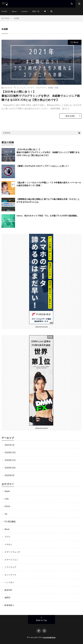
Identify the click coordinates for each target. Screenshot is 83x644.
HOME (4, 11)
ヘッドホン (9, 582)
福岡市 (7, 598)
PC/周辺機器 (10, 522)
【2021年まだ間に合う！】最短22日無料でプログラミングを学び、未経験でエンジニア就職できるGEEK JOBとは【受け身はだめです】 (41, 96)
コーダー (31, 88)
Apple (7, 491)
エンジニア (21, 88)
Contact (24, 11)
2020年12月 (10, 452)
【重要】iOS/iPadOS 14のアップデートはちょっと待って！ (43, 166)
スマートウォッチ (12, 552)
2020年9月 (9, 475)
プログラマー (41, 88)
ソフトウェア (10, 567)
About (14, 11)
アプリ (7, 537)
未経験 (51, 88)
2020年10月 (10, 468)
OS (6, 514)
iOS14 (7, 506)
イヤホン (8, 544)
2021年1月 (9, 445)
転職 (56, 88)
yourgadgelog (49, 637)
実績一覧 (36, 11)
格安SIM (8, 590)
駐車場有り (9, 605)
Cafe (7, 499)
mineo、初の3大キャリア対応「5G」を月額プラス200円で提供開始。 (48, 216)
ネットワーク (10, 575)
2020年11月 (10, 460)
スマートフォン (11, 560)
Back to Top (42, 620)
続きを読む (70, 116)
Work (76, 42)
